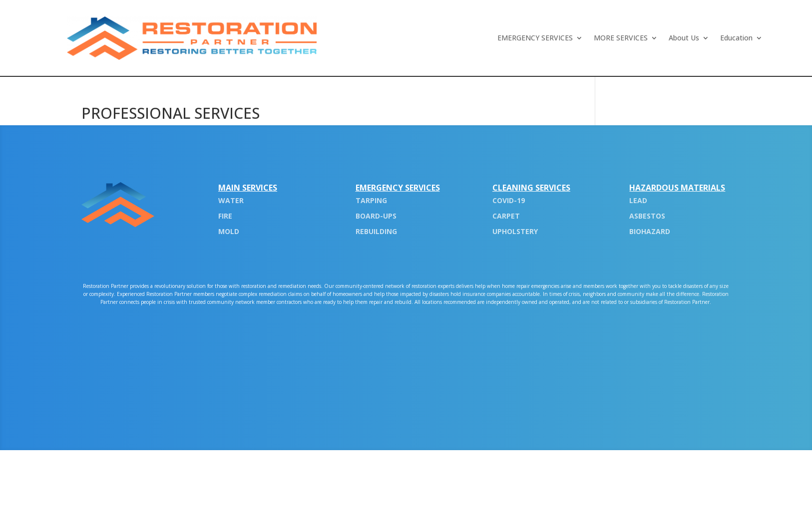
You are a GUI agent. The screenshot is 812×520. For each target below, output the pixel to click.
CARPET (506, 216)
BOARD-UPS (376, 216)
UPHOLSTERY (515, 231)
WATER (231, 200)
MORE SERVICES (621, 38)
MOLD (229, 231)
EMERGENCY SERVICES (535, 38)
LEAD (638, 200)
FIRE (225, 216)
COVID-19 (509, 200)
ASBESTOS (647, 216)
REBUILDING (376, 231)
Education (736, 38)
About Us (684, 38)
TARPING (371, 200)
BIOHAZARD (650, 231)
